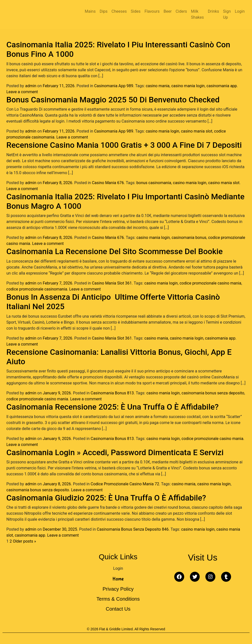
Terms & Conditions (118, 599)
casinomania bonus (189, 238)
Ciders (181, 11)
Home (118, 579)
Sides (136, 11)
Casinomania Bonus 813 (112, 393)
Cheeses (119, 11)
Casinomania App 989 (114, 86)
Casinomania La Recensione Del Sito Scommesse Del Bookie (115, 251)
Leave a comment (22, 92)
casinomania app (222, 86)
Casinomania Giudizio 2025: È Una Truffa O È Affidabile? (106, 498)
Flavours (152, 11)
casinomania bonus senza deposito (213, 393)
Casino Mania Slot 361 (112, 283)
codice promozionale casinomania (37, 289)
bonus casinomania (154, 183)
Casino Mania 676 (108, 183)
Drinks (213, 11)
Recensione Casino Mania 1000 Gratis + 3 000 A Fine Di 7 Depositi (124, 145)
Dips (104, 11)
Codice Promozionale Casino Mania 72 (125, 484)
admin (31, 86)
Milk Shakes (197, 14)
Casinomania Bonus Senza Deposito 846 (133, 529)
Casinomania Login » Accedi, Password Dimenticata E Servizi (115, 452)
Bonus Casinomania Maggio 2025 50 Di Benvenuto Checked (113, 100)
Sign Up (227, 14)
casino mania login (188, 86)
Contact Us (118, 609)
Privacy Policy (118, 589)
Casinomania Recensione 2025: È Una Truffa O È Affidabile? (113, 407)
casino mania (158, 86)
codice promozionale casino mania (210, 283)
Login (240, 11)
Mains (90, 11)
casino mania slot (197, 131)
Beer (168, 11)
